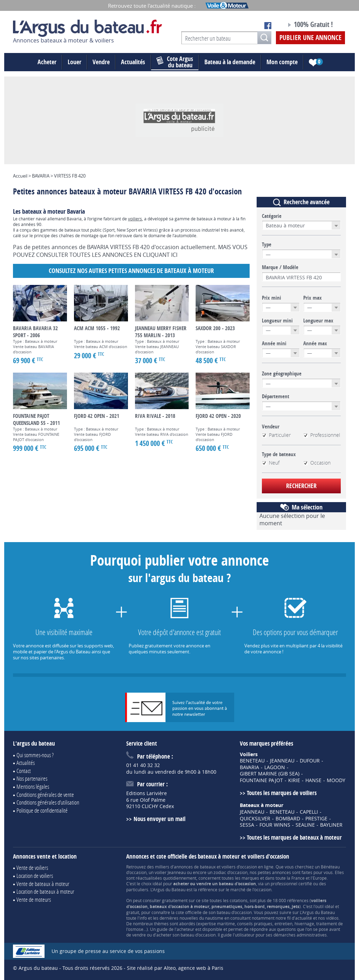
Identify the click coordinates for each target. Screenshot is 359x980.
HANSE (313, 780)
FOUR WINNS (275, 825)
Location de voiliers (35, 876)
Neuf (271, 463)
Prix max (313, 298)
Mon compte (282, 62)
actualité (304, 918)
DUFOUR (310, 761)
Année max (315, 344)
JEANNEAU (282, 761)
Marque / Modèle (280, 267)
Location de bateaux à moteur (45, 891)
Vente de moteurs (34, 899)
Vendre (101, 62)
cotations (239, 900)
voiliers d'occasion (239, 867)
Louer (74, 62)
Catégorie (272, 216)
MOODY (336, 780)
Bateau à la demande (230, 62)
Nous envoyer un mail (160, 819)
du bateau (175, 62)
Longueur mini (277, 321)
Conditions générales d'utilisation (48, 802)
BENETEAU (252, 761)
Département (276, 396)
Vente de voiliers (32, 868)
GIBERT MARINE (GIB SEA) (270, 774)
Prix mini (272, 298)
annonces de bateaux (195, 867)
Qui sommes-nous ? (35, 755)
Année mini (274, 344)
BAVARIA (249, 767)
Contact (24, 771)
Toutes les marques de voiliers (282, 793)
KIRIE (294, 780)
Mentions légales (33, 786)
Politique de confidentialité (42, 810)
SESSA (247, 825)
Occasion (317, 463)
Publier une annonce (310, 38)
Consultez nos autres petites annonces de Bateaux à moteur (131, 271)
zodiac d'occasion (231, 872)
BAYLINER (331, 825)
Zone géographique (282, 374)
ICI (174, 255)
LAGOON (275, 767)
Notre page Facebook (268, 26)
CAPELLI (309, 812)
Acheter (47, 62)
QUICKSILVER (255, 819)
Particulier (276, 435)
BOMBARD (288, 819)
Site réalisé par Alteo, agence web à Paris (175, 968)
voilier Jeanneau (170, 872)
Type (267, 245)
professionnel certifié (291, 884)
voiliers (135, 219)
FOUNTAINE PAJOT (261, 780)
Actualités (133, 62)
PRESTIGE (316, 819)
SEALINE (305, 825)
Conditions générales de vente (45, 795)
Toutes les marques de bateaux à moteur (294, 837)
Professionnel (322, 435)
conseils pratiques (255, 924)
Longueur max (318, 321)
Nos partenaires (32, 778)
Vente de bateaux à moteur (43, 884)
